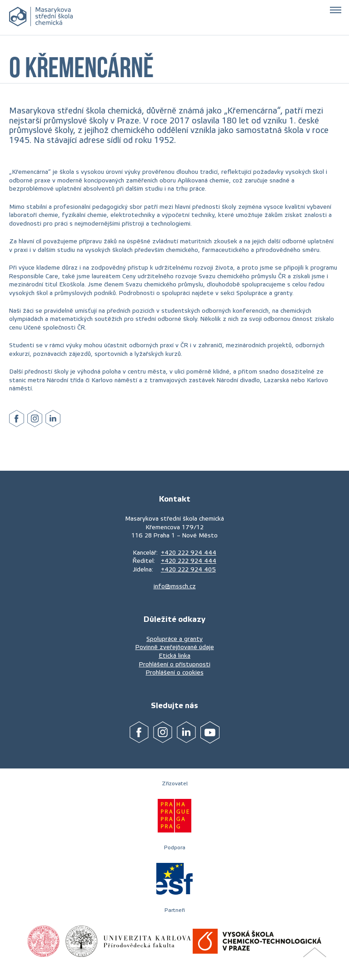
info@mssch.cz (175, 586)
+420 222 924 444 (189, 553)
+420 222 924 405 (188, 569)
